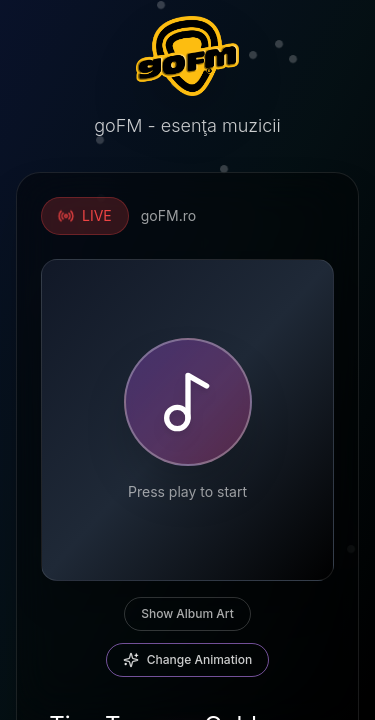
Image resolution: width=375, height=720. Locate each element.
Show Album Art (187, 613)
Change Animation (188, 660)
